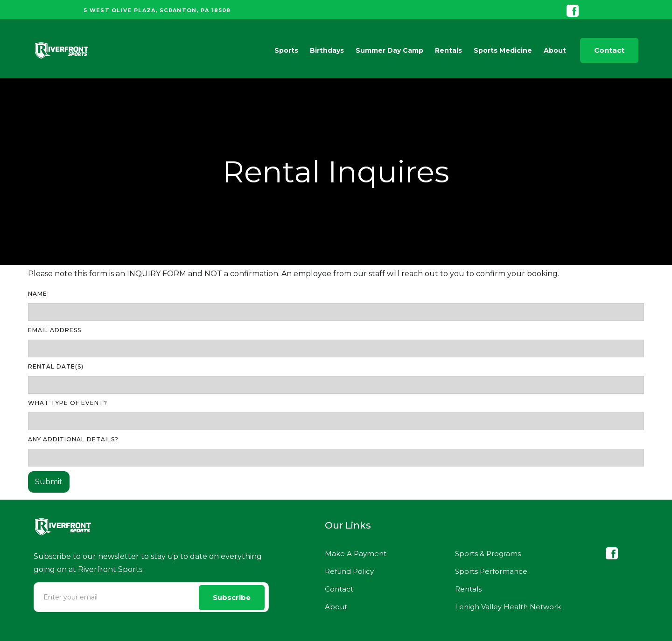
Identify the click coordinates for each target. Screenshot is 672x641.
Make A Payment (356, 554)
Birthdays (327, 50)
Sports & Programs (488, 554)
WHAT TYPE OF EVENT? (68, 403)
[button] (284, 50)
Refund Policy (349, 571)
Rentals (448, 50)
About (336, 607)
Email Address (55, 330)
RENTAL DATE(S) (56, 366)
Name (38, 294)
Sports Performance (491, 571)
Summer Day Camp (389, 50)
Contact (609, 50)
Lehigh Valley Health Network (508, 607)
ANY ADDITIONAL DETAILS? (73, 439)
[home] (62, 50)
